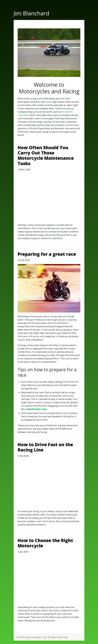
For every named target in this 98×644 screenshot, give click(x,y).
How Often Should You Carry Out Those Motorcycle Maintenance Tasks (46, 155)
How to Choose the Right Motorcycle (45, 543)
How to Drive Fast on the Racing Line (45, 447)
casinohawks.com (36, 409)
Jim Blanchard (31, 13)
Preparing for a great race (47, 254)
